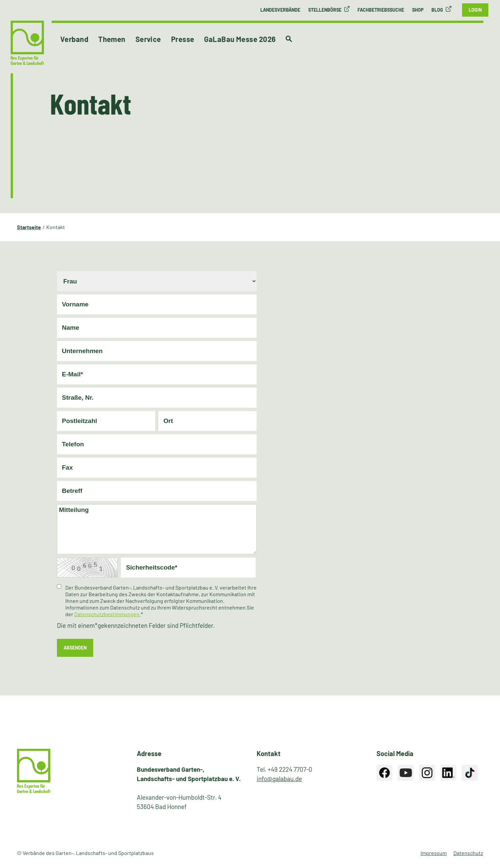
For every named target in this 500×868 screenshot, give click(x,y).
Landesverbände (280, 10)
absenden (75, 648)
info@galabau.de (279, 779)
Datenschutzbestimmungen (107, 614)
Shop (418, 10)
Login (475, 10)
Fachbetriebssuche (381, 10)
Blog (437, 10)
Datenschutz (468, 853)
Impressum (434, 853)
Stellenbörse (325, 10)
